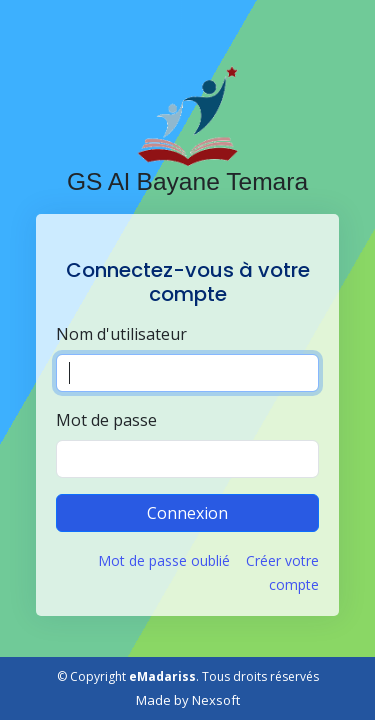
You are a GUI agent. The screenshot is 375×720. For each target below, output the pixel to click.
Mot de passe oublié (164, 560)
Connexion (187, 513)
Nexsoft (216, 700)
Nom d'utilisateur (121, 334)
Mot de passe (106, 420)
